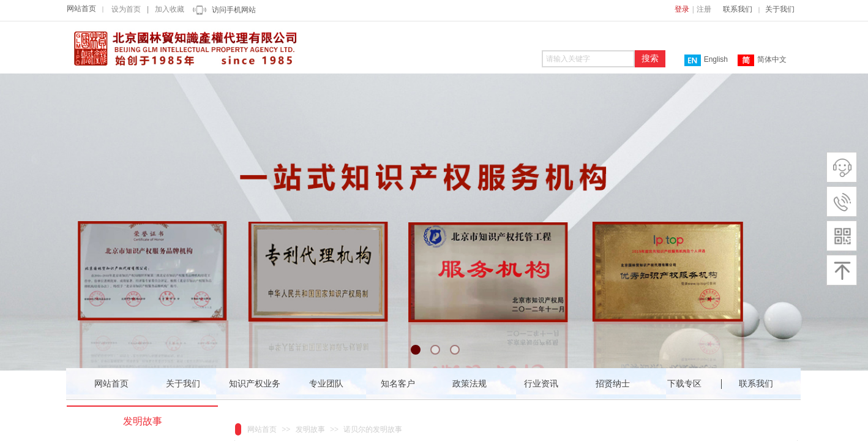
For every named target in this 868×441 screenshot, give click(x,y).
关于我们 (780, 9)
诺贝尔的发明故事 (373, 429)
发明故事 (310, 429)
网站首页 (81, 9)
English (706, 60)
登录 (682, 9)
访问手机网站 (234, 10)
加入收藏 (170, 9)
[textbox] (588, 59)
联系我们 (738, 9)
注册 (704, 9)
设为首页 (126, 9)
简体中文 (762, 60)
